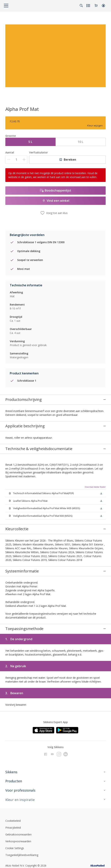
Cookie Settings (15, 824)
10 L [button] (81, 142)
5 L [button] (30, 142)
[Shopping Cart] (96, 6)
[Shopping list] (89, 6)
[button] (103, 6)
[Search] (81, 6)
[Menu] (6, 6)
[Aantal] (16, 160)
